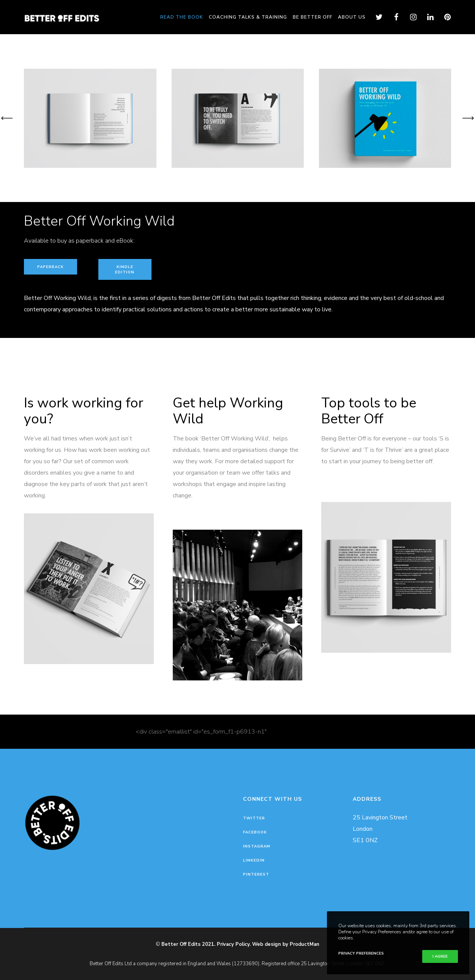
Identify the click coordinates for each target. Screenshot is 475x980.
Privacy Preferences (361, 953)
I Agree (440, 956)
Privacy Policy (233, 944)
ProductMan (305, 944)
